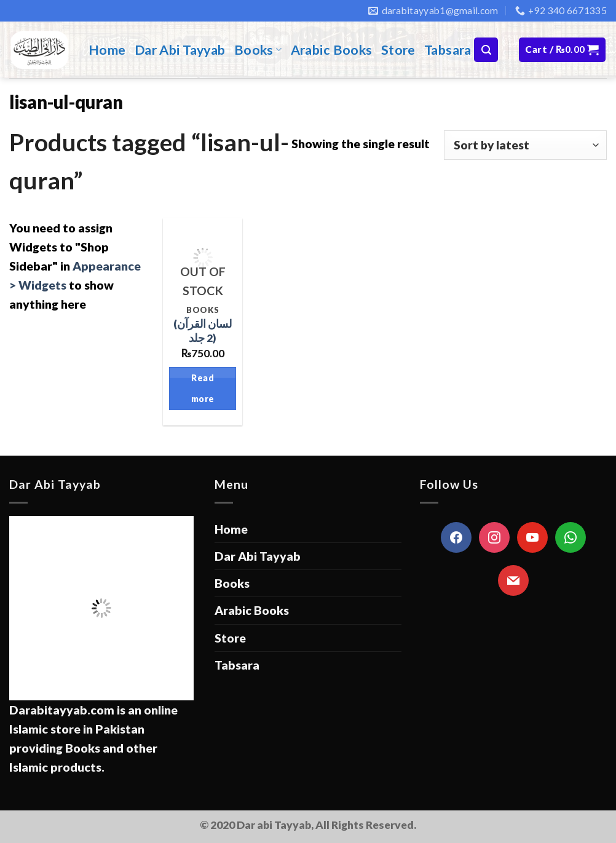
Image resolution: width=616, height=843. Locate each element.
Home (107, 50)
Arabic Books (332, 50)
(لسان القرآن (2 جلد (203, 331)
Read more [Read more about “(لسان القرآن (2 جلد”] (203, 388)
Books (258, 50)
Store (398, 50)
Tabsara (448, 50)
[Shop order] (525, 145)
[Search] (486, 49)
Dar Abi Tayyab (180, 50)
